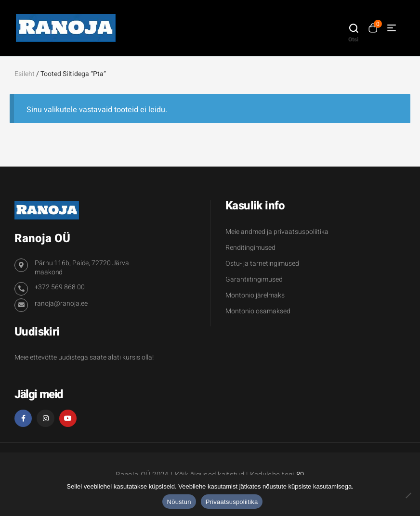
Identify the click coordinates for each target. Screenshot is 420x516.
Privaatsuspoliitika (232, 502)
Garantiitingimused (254, 279)
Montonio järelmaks (255, 295)
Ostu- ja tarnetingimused (262, 264)
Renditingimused (250, 248)
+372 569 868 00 (60, 287)
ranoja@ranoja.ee (61, 303)
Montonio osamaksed (258, 311)
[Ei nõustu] (408, 495)
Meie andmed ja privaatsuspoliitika (277, 232)
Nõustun (179, 502)
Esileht (25, 74)
